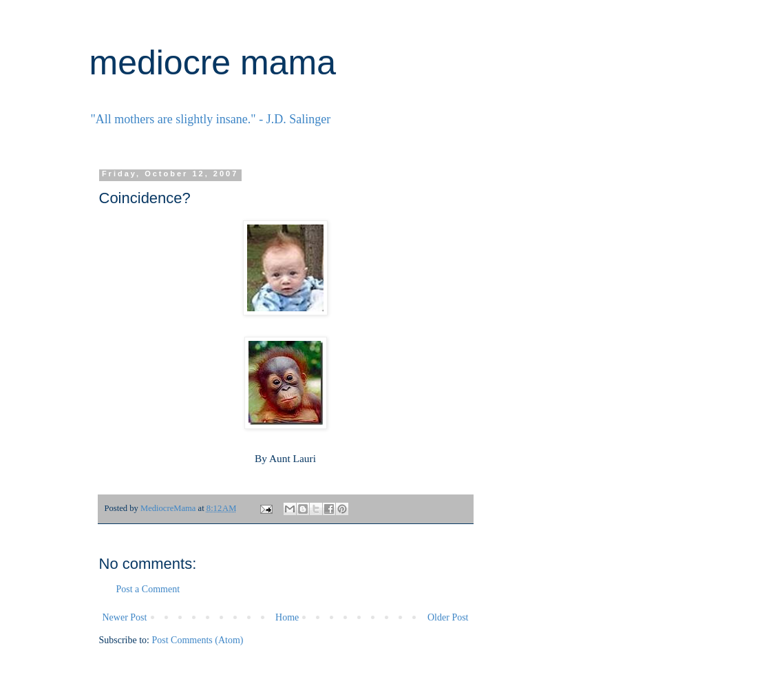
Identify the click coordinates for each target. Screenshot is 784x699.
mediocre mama (213, 63)
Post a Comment (148, 589)
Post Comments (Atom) (198, 640)
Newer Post (125, 617)
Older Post (448, 617)
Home (287, 617)
